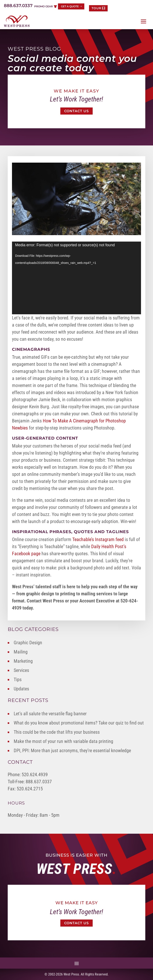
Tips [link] (18, 680)
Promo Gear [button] (44, 6)
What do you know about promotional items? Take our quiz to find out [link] (79, 723)
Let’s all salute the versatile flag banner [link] (50, 714)
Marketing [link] (23, 661)
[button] (144, 21)
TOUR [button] (96, 8)
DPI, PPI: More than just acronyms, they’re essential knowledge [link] (72, 751)
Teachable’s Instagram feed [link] (98, 539)
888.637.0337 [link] (18, 6)
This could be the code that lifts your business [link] (57, 732)
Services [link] (21, 670)
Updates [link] (21, 689)
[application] (77, 278)
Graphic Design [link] (28, 643)
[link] (17, 21)
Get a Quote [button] (70, 6)
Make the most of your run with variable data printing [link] (63, 741)
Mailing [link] (21, 652)
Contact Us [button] (76, 111)
